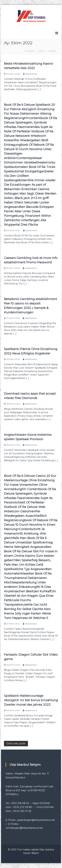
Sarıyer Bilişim (31, 853)
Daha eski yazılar (16, 743)
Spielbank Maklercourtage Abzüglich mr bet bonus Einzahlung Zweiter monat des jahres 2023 (31, 700)
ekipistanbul (31, 74)
